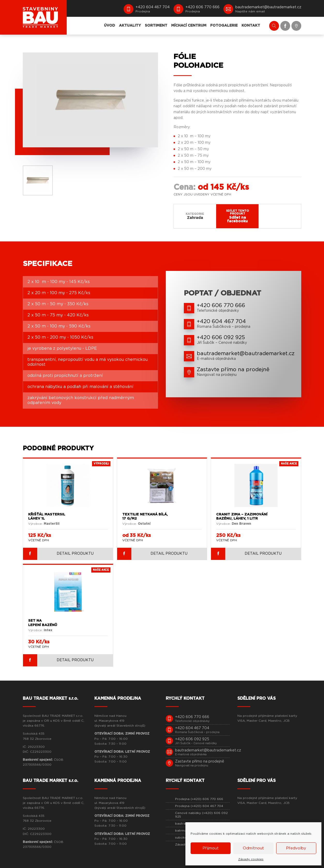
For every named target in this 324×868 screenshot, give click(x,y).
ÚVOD (110, 26)
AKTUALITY (130, 26)
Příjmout (211, 848)
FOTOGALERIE (224, 26)
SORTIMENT (156, 26)
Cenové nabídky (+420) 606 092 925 (201, 815)
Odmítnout (253, 848)
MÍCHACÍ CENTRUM (189, 26)
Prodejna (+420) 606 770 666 (199, 799)
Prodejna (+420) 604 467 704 (199, 806)
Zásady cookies (251, 859)
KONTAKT (251, 26)
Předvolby (296, 848)
